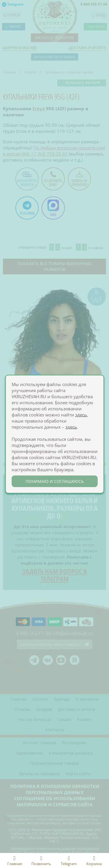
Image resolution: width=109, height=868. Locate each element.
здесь (81, 414)
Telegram (69, 860)
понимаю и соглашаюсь (55, 481)
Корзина (94, 860)
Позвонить (41, 860)
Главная (15, 860)
